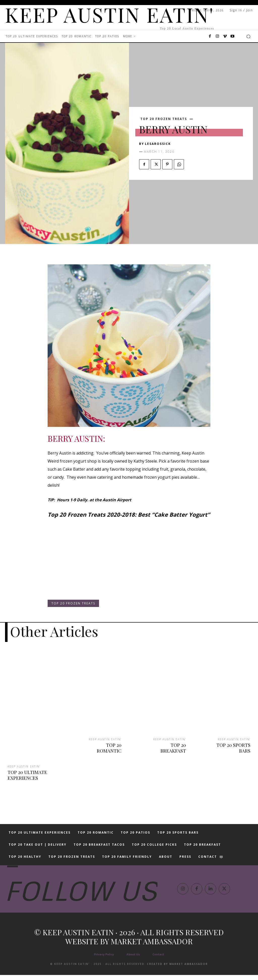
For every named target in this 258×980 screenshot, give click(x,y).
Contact (158, 959)
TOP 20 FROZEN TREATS (164, 119)
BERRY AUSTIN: (76, 438)
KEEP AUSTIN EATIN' (24, 766)
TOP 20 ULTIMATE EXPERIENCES (27, 774)
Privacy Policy (104, 959)
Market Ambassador (152, 946)
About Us (133, 959)
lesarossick (158, 144)
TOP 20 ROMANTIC (102, 745)
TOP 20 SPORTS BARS (234, 747)
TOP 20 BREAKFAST (166, 745)
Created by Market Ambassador (177, 969)
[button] (248, 36)
